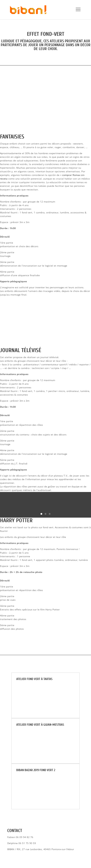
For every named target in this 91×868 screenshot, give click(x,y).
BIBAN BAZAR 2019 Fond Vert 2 (36, 770)
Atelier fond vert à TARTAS (34, 679)
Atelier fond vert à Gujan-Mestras (40, 725)
